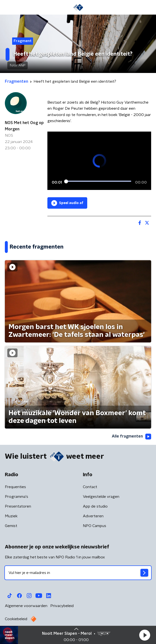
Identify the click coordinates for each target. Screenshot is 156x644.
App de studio (95, 506)
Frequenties (15, 487)
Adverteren (93, 516)
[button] (145, 635)
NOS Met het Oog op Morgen (24, 126)
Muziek (11, 516)
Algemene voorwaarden (26, 606)
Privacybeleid (62, 606)
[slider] (99, 181)
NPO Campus (95, 526)
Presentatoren (18, 506)
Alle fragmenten (131, 437)
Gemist (11, 526)
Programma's (17, 497)
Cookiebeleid (16, 619)
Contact (90, 487)
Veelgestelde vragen (101, 497)
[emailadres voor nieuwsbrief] (78, 573)
